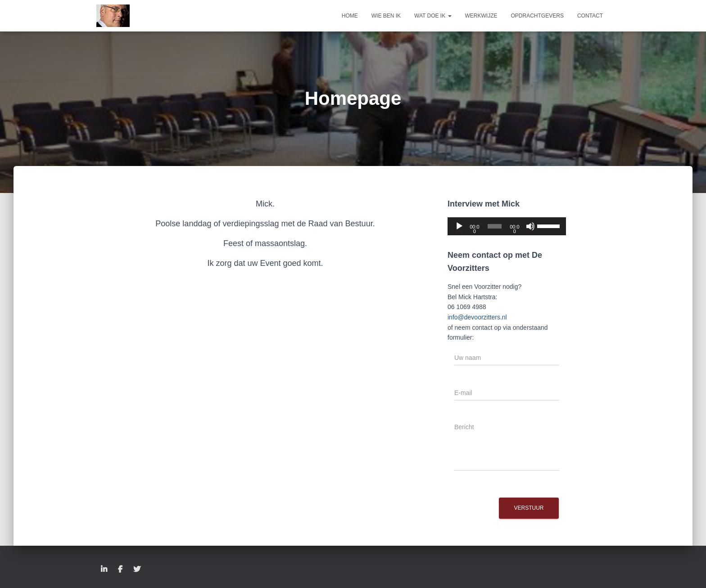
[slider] (495, 226)
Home (350, 16)
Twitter (137, 570)
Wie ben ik (386, 16)
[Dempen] (530, 226)
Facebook (120, 570)
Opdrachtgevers (537, 16)
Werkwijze (481, 16)
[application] (507, 226)
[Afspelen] (459, 226)
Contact (590, 16)
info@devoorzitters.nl (477, 317)
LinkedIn (104, 570)
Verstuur (529, 508)
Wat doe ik (433, 16)
